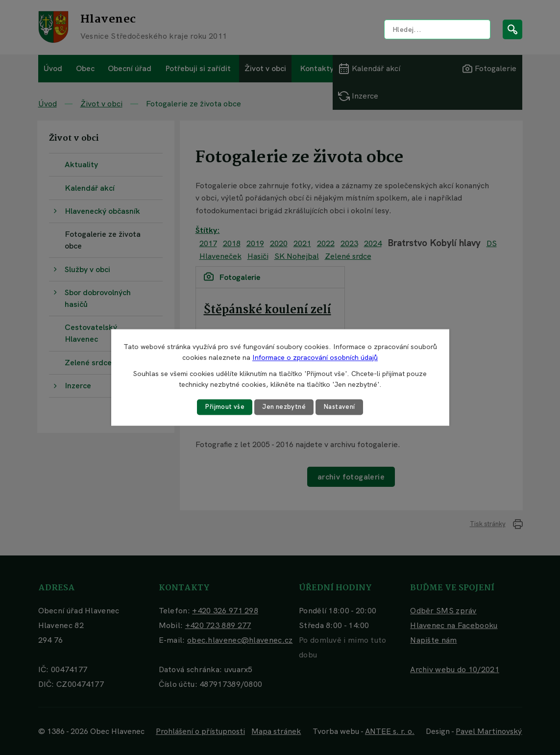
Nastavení (341, 407)
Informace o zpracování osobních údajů (315, 357)
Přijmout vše (222, 407)
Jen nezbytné (284, 407)
